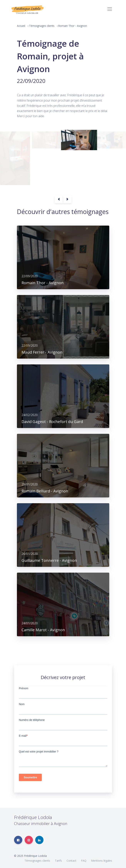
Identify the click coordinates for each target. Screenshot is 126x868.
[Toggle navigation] (110, 9)
